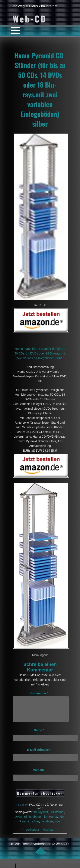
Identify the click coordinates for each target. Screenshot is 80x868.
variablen (47, 826)
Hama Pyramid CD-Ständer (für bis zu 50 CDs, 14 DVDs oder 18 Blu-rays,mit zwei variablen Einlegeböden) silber (40, 89)
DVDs (19, 822)
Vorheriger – (32, 835)
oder (62, 822)
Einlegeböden (33, 822)
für (46, 822)
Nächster (51, 835)
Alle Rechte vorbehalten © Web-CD (42, 853)
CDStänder (57, 817)
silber (36, 826)
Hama (53, 822)
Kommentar (39, 693)
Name (39, 735)
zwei (58, 826)
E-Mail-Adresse (39, 755)
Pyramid (25, 826)
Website (39, 775)
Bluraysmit (41, 817)
